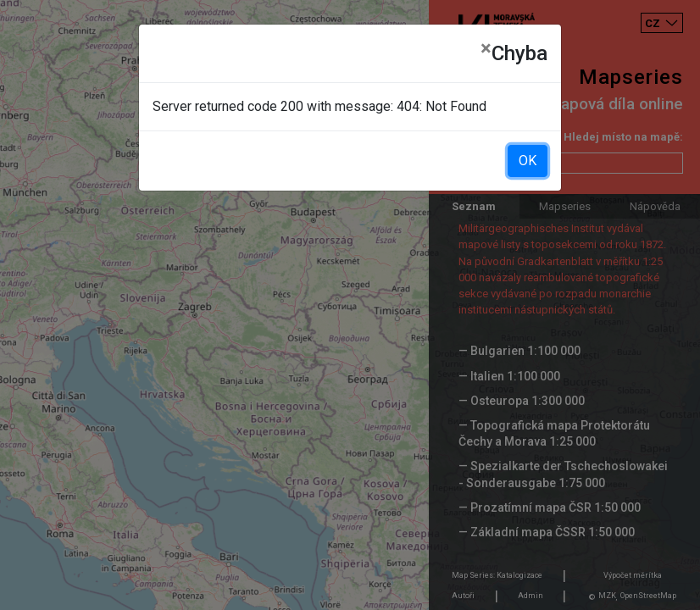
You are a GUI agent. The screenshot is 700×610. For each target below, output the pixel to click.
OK (528, 161)
